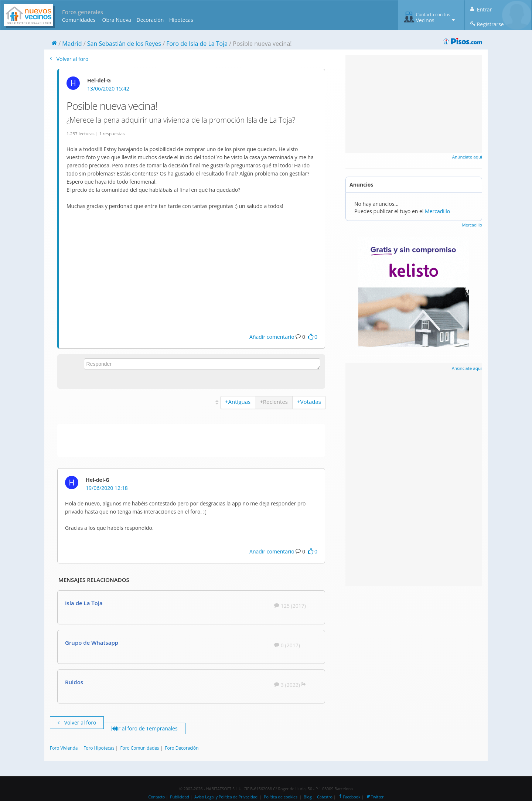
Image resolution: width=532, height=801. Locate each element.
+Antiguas (238, 402)
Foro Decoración (182, 748)
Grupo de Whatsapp (92, 642)
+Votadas (309, 402)
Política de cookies (281, 797)
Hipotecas (181, 20)
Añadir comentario (272, 337)
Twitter (375, 797)
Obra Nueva (117, 20)
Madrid (72, 44)
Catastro (325, 797)
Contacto (156, 797)
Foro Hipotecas (99, 748)
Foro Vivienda (64, 748)
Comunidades (79, 20)
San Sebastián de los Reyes (124, 44)
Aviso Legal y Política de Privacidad (226, 797)
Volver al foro (69, 59)
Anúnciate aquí (467, 157)
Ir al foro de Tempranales (144, 728)
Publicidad (180, 797)
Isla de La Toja (84, 603)
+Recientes (274, 402)
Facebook (349, 797)
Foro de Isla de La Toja (197, 44)
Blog (308, 797)
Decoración (150, 20)
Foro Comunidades (139, 748)
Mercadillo (437, 211)
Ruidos (74, 682)
